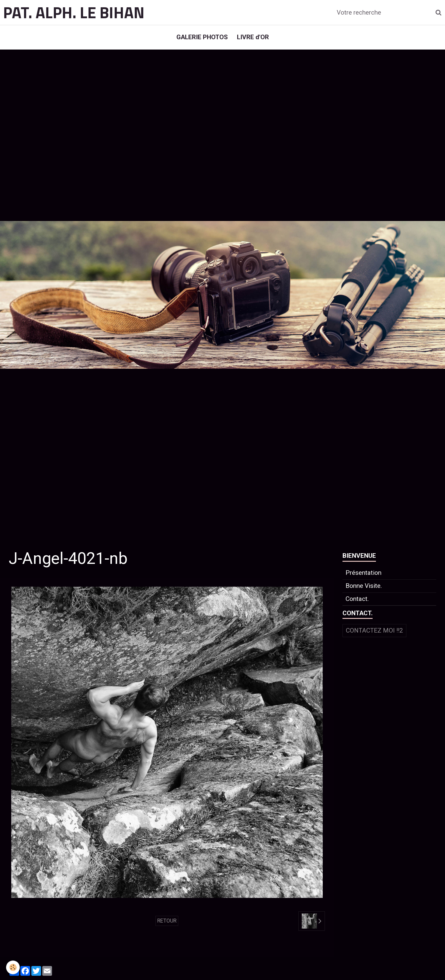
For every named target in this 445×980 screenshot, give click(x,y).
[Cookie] (13, 967)
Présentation (363, 573)
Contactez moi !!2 (374, 630)
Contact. (357, 599)
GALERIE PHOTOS (202, 37)
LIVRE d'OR (253, 37)
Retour (167, 921)
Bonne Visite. (364, 586)
